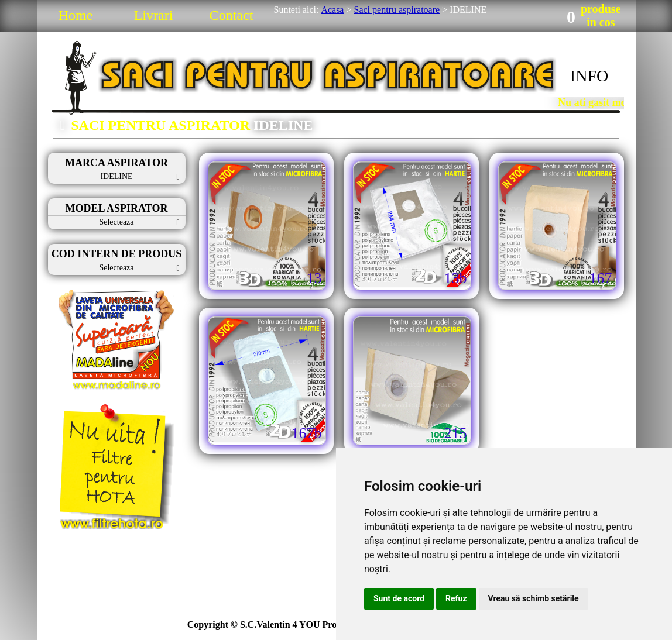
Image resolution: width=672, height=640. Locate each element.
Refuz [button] (456, 598)
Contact (232, 15)
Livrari (154, 15)
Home (76, 15)
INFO (589, 76)
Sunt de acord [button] (399, 598)
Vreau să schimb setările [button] (534, 598)
